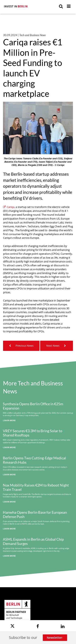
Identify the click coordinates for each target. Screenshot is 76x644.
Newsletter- (55, 638)
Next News (57, 346)
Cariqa (9, 207)
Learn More (9, 420)
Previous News (21, 346)
